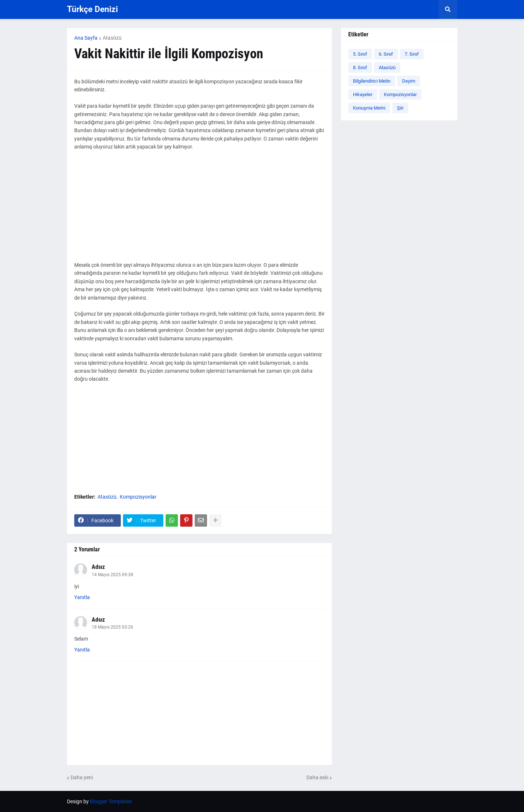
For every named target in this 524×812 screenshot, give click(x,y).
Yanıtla (82, 597)
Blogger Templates (111, 801)
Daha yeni (82, 777)
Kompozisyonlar (138, 497)
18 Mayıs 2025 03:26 (112, 627)
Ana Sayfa (86, 38)
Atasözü (112, 38)
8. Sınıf (360, 68)
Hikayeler (363, 94)
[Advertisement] (199, 210)
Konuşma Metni (369, 108)
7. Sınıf (412, 54)
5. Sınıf (360, 54)
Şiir (400, 108)
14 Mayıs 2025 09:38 (112, 575)
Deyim (409, 81)
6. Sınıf (386, 54)
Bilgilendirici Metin (372, 81)
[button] (448, 9)
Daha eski (317, 777)
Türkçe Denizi (92, 9)
